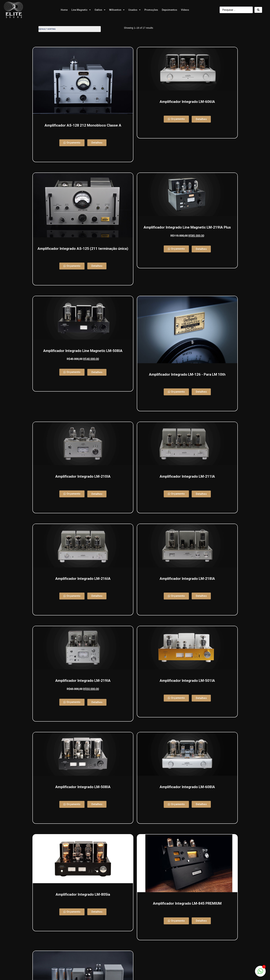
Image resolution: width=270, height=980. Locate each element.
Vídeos (185, 10)
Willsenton (117, 10)
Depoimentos (170, 10)
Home (64, 10)
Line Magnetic (81, 10)
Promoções (151, 10)
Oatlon (100, 10)
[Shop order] (70, 29)
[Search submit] (258, 10)
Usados (134, 10)
